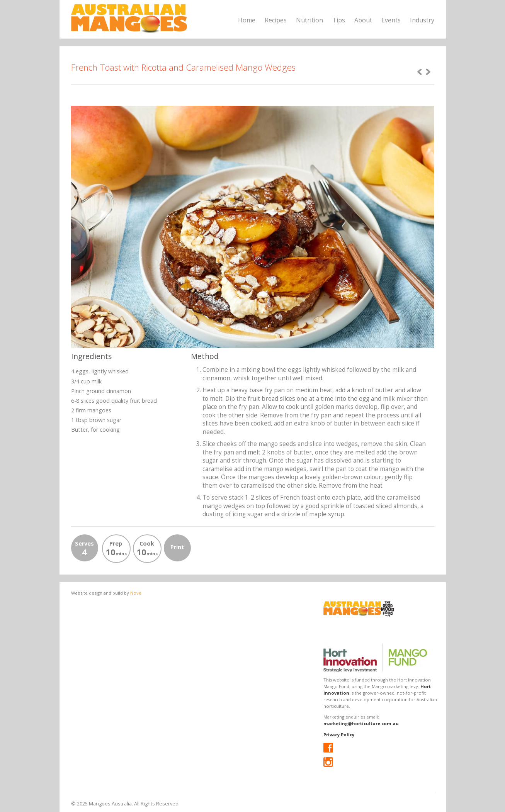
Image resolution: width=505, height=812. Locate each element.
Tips (339, 20)
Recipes (276, 20)
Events (391, 20)
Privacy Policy (339, 735)
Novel (136, 593)
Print (177, 547)
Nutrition (309, 20)
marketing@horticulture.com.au (361, 723)
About (363, 20)
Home (247, 20)
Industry (422, 20)
